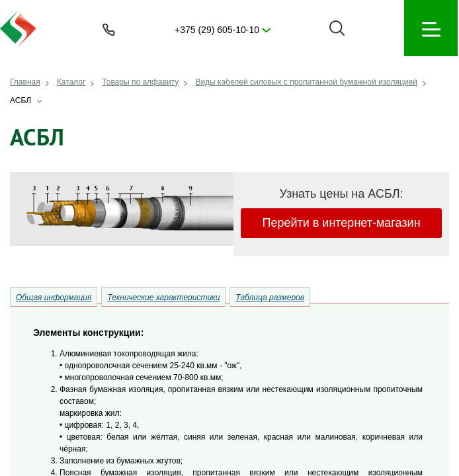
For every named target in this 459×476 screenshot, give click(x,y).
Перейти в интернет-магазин (341, 223)
